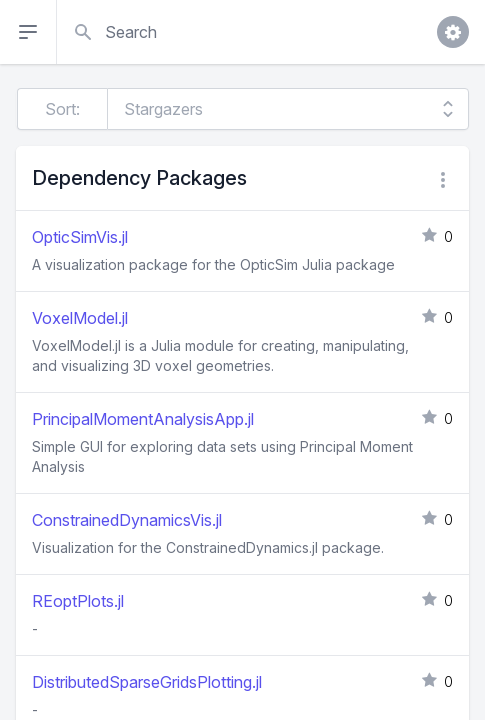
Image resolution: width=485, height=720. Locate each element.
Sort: (62, 109)
